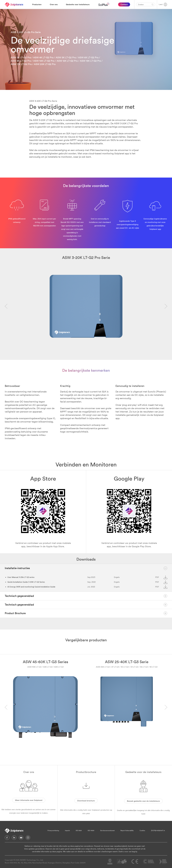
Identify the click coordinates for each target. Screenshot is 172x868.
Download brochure (86, 801)
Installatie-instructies (86, 568)
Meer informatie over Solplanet (29, 800)
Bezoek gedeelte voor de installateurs (143, 801)
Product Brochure (86, 613)
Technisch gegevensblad (86, 596)
